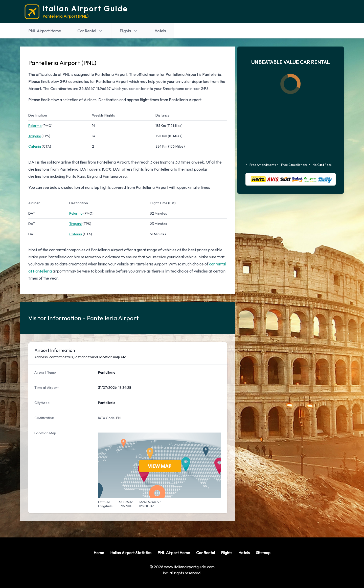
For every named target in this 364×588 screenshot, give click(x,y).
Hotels (160, 31)
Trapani (35, 136)
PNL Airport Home (45, 31)
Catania (35, 146)
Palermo (35, 126)
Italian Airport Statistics (131, 553)
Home (99, 553)
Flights (129, 31)
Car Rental (90, 31)
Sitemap (263, 553)
